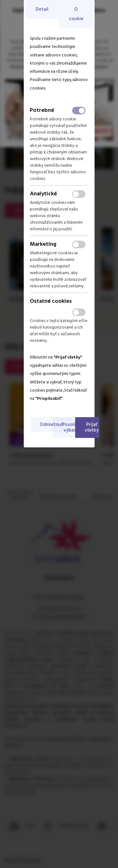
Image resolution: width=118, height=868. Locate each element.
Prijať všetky (92, 428)
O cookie (76, 14)
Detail (42, 9)
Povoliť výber (70, 428)
